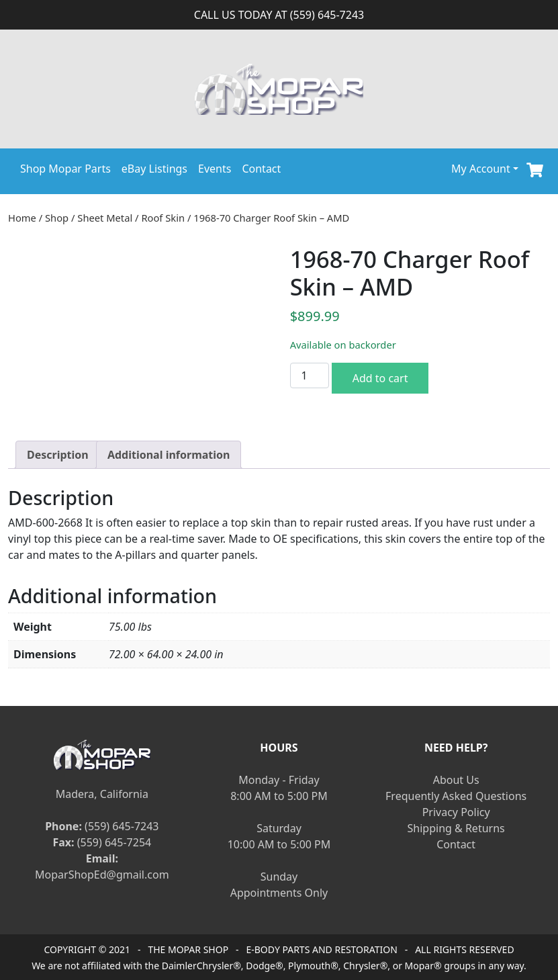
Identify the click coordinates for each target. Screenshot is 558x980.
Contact (261, 169)
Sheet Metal (105, 218)
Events (215, 169)
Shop (57, 218)
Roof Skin (163, 218)
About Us (456, 780)
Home (22, 218)
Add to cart (380, 378)
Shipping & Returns (456, 828)
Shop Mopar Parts (65, 169)
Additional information (169, 455)
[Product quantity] (310, 375)
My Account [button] (481, 169)
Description (58, 455)
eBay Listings (154, 169)
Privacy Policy (456, 812)
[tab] (58, 455)
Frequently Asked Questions (456, 796)
